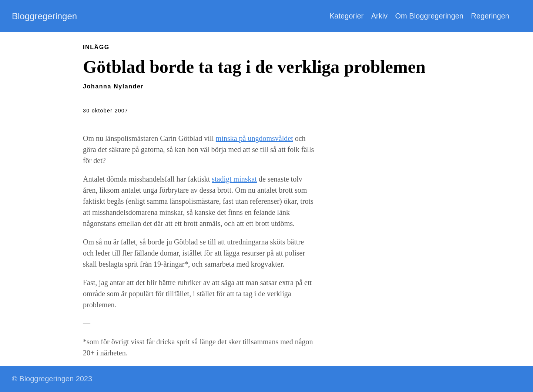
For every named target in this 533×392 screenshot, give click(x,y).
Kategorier (346, 16)
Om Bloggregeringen (430, 16)
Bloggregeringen (44, 16)
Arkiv (379, 16)
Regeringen (490, 16)
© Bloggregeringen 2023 (52, 379)
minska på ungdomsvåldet (254, 138)
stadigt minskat (234, 179)
